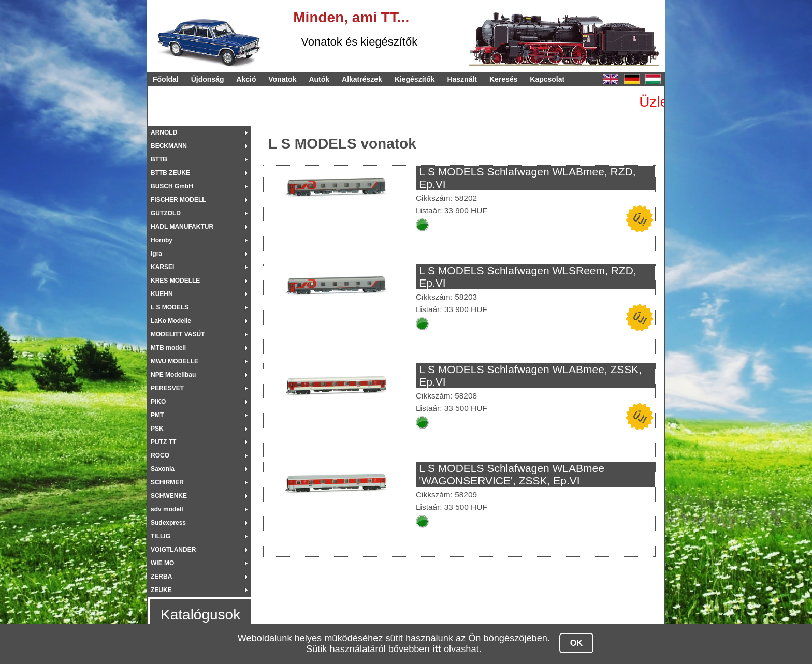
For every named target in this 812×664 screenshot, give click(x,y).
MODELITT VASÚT (178, 334)
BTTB (159, 159)
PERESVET (167, 388)
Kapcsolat (547, 79)
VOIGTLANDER (173, 550)
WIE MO (162, 563)
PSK (157, 429)
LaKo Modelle (171, 321)
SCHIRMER (167, 482)
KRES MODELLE (175, 281)
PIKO (158, 402)
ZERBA (161, 577)
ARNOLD (164, 132)
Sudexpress (168, 523)
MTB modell (168, 348)
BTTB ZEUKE (170, 173)
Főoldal (166, 79)
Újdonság (208, 79)
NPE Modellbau (173, 375)
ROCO (160, 455)
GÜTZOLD (166, 213)
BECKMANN (169, 146)
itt (437, 649)
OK (577, 643)
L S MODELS (170, 307)
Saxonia (163, 469)
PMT (157, 415)
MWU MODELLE (175, 361)
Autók (319, 79)
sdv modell (167, 509)
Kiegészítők (415, 79)
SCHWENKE (169, 496)
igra (156, 254)
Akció (246, 79)
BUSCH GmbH (172, 186)
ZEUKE (161, 590)
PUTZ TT (163, 442)
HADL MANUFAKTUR (182, 227)
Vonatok (282, 79)
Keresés (504, 79)
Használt (462, 79)
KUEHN (162, 294)
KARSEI (162, 267)
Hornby (162, 240)
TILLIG (161, 536)
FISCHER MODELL (178, 200)
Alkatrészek (362, 79)
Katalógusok (200, 615)
